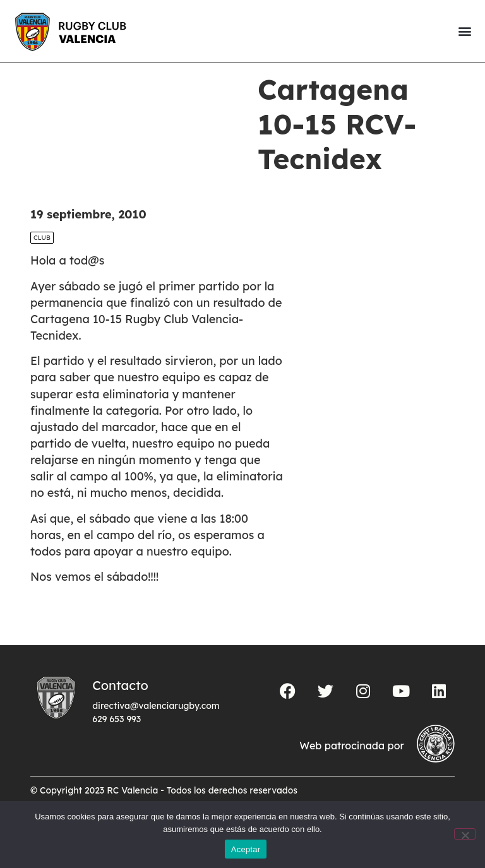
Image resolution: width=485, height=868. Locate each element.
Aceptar (246, 849)
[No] (465, 834)
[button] (464, 31)
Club (42, 259)
